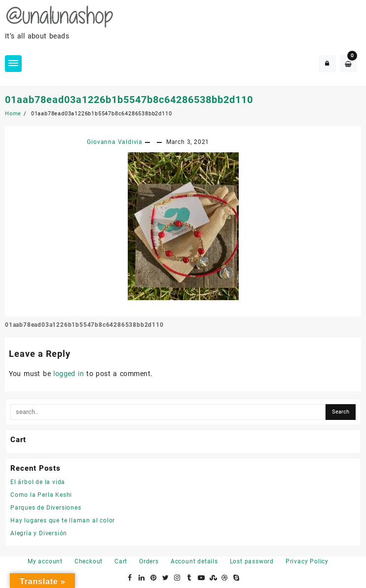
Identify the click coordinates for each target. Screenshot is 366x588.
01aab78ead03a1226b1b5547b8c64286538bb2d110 (129, 100)
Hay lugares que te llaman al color (63, 520)
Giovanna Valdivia (115, 142)
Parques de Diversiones (46, 508)
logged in (69, 374)
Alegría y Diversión (39, 533)
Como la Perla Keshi (41, 495)
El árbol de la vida (38, 482)
